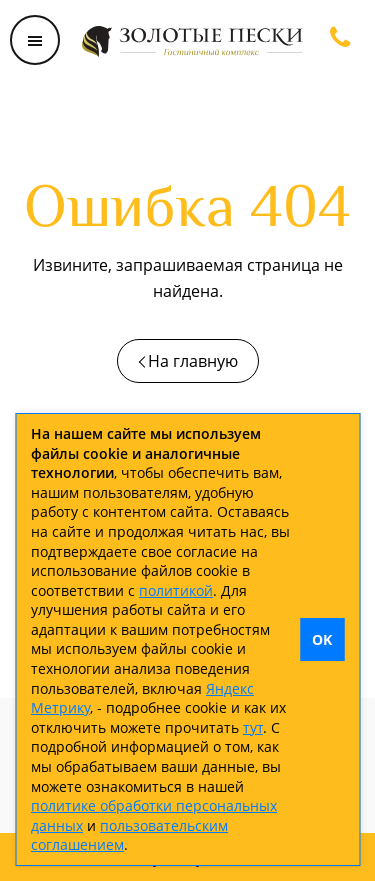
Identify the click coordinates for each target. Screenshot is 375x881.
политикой (176, 590)
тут (253, 727)
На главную (193, 361)
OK (322, 639)
